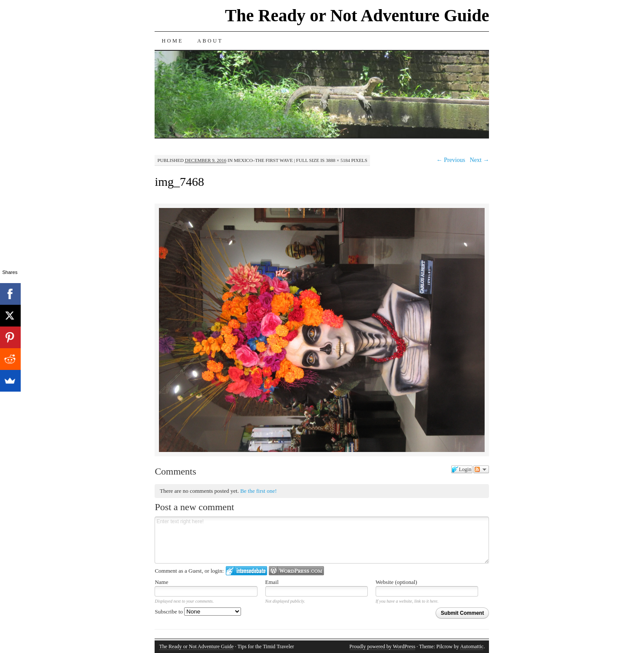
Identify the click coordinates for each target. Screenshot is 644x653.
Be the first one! (258, 491)
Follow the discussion (481, 469)
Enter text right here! (322, 540)
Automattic (472, 646)
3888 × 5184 (338, 160)
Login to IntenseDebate (246, 571)
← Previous (451, 160)
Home (172, 41)
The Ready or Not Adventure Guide (357, 15)
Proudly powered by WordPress (383, 646)
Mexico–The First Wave (263, 160)
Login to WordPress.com (296, 571)
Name (161, 582)
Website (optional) (396, 582)
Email (272, 582)
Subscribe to (198, 612)
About (210, 41)
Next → (480, 160)
